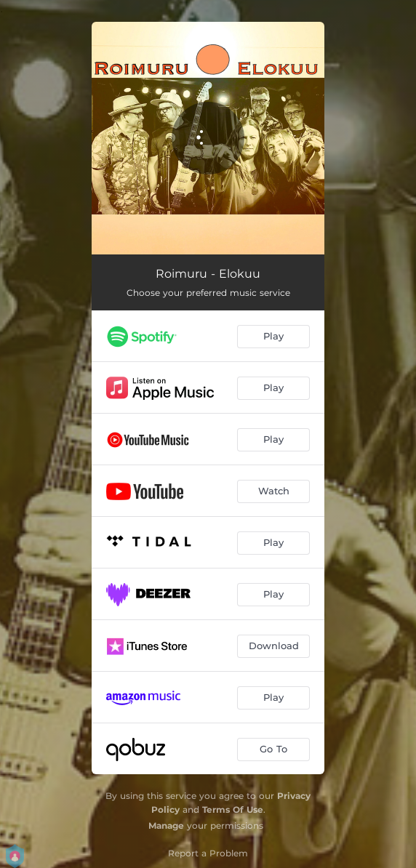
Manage (166, 825)
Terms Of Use (233, 809)
